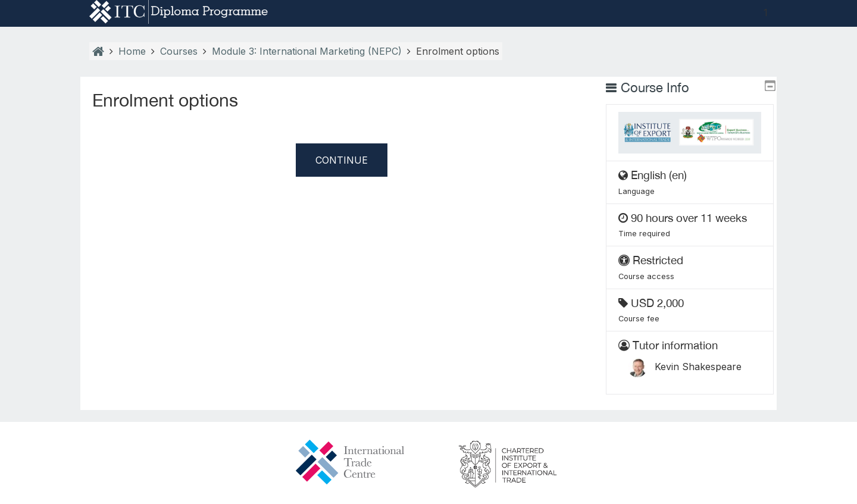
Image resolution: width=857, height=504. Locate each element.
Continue (342, 160)
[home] (179, 11)
